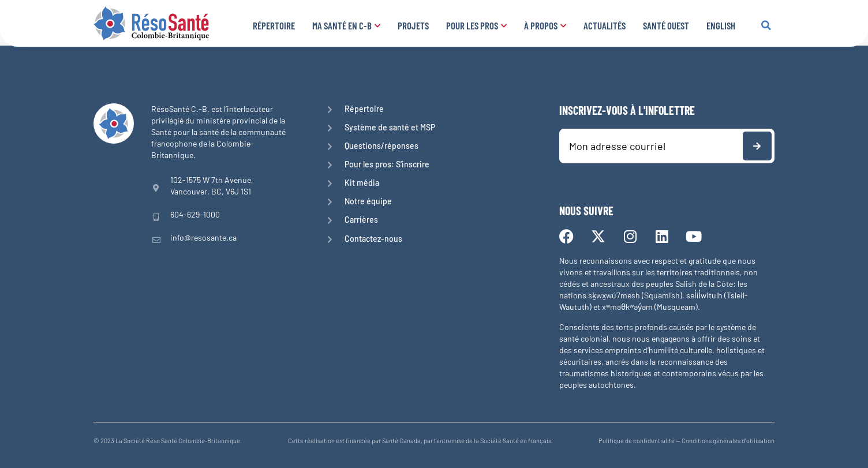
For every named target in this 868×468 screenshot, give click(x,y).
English (721, 25)
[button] (766, 25)
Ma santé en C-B (346, 25)
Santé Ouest (666, 25)
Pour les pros (476, 25)
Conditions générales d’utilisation (728, 441)
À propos (545, 25)
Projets (413, 25)
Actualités (605, 25)
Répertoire (274, 25)
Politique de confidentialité (637, 441)
